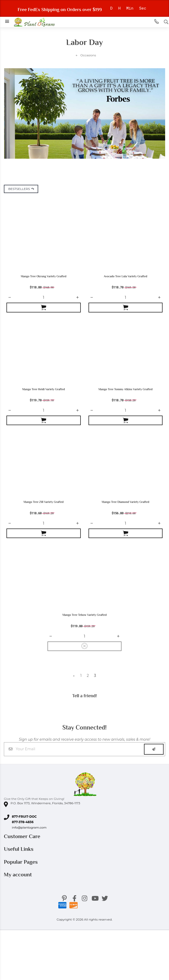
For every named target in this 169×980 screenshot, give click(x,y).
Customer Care (23, 836)
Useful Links (19, 849)
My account (19, 875)
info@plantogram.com (29, 827)
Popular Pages (21, 862)
